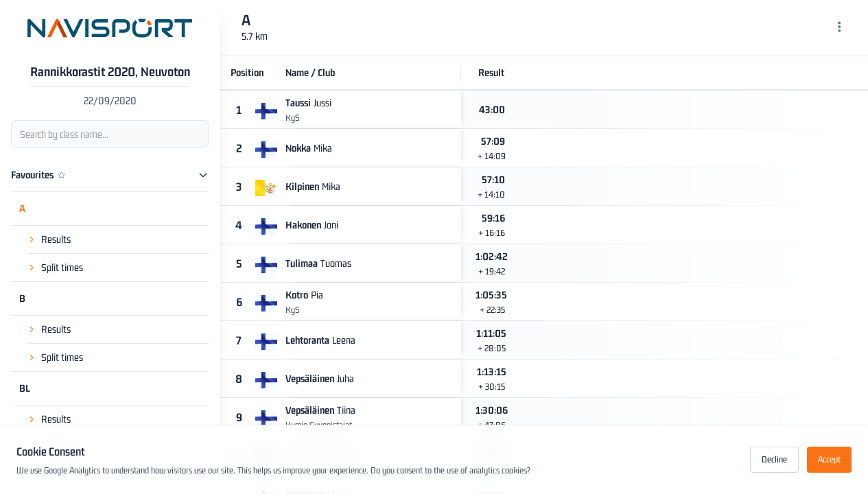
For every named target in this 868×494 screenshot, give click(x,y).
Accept (829, 459)
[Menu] (840, 28)
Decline (774, 459)
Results (56, 227)
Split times (62, 255)
